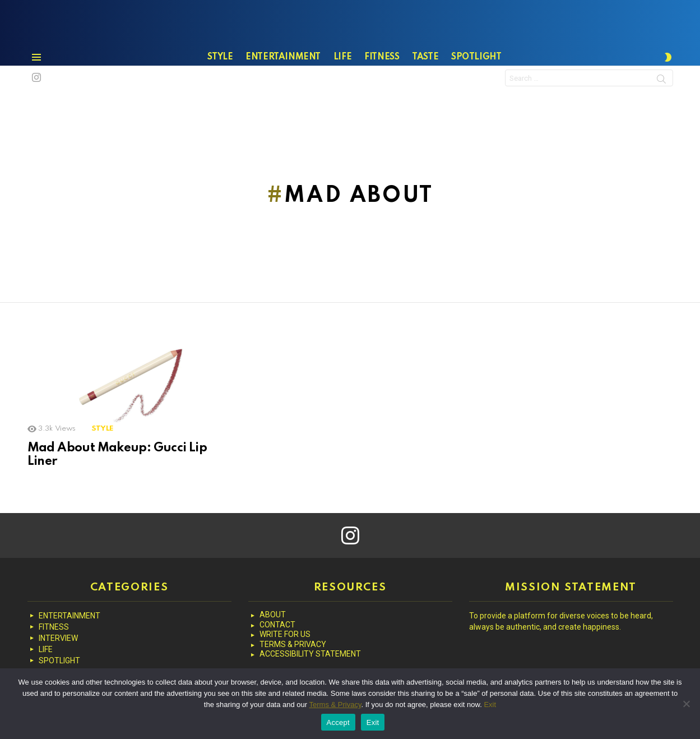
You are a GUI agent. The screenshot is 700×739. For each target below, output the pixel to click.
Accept (338, 722)
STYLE (220, 85)
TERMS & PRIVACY (293, 644)
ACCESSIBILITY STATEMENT (310, 654)
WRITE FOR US (285, 634)
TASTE (425, 85)
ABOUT (273, 615)
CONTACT (277, 625)
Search (661, 108)
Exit (490, 705)
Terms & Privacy (335, 705)
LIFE (342, 85)
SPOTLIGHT (476, 85)
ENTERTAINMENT (283, 85)
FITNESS (382, 85)
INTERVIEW (58, 638)
